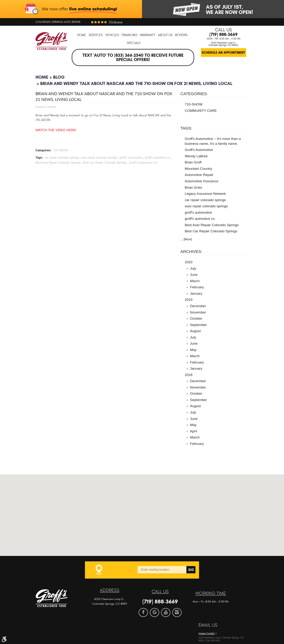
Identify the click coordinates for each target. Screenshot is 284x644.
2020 (189, 262)
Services (96, 35)
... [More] (186, 239)
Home (82, 35)
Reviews (181, 35)
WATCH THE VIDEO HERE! (56, 130)
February (197, 287)
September (199, 325)
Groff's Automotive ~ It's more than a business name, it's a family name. (213, 141)
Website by (219, 628)
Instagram (177, 612)
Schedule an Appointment (224, 53)
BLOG (59, 77)
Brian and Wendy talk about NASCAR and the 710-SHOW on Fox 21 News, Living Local (136, 83)
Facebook (143, 612)
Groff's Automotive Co (143, 163)
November (198, 312)
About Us (165, 35)
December (198, 306)
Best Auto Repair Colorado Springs (58, 163)
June (194, 275)
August (195, 331)
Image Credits (206, 633)
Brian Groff (193, 162)
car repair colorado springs (61, 158)
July (193, 268)
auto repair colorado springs (99, 158)
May (193, 350)
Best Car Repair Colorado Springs (105, 163)
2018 (189, 375)
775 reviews (116, 22)
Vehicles (112, 35)
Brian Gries (193, 187)
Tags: (186, 128)
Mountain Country (198, 169)
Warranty (148, 35)
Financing (130, 35)
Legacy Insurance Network (205, 194)
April (193, 431)
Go (191, 570)
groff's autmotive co (157, 158)
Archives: (191, 252)
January (196, 293)
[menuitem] (82, 35)
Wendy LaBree (196, 156)
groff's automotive (131, 158)
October (196, 318)
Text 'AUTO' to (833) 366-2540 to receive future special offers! (133, 57)
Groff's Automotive (199, 150)
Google (154, 612)
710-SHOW (60, 150)
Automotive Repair (199, 175)
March (195, 281)
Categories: (194, 94)
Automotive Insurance (202, 181)
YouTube (166, 612)
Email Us (208, 625)
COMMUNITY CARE (201, 111)
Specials (134, 43)
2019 (189, 300)
